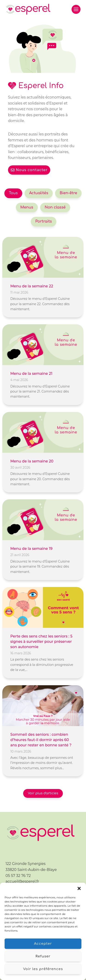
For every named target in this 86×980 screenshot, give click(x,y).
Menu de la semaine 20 (32, 461)
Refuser (43, 956)
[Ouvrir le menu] (76, 9)
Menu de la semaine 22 (32, 286)
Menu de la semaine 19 (31, 549)
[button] (79, 888)
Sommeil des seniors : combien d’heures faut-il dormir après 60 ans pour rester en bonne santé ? (41, 740)
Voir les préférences (43, 969)
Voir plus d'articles (43, 793)
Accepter (43, 944)
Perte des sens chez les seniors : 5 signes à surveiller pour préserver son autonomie (41, 642)
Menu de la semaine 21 (31, 374)
